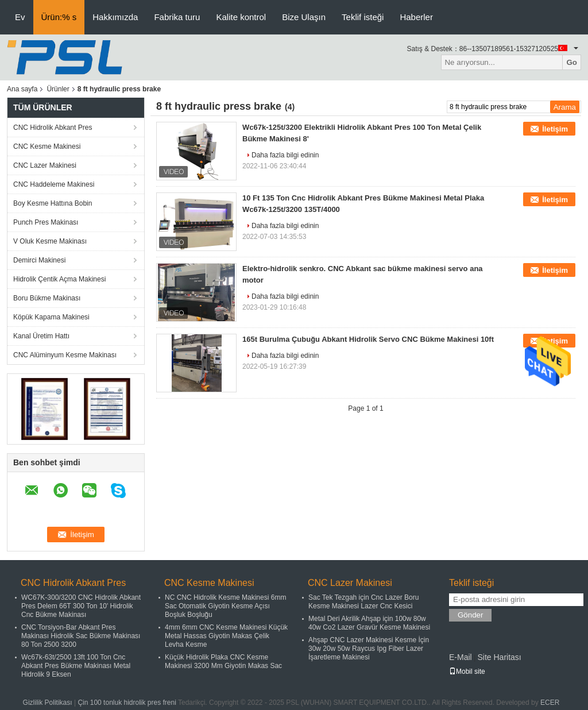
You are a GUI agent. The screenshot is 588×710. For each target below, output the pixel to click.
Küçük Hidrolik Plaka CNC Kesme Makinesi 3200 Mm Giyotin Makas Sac (223, 661)
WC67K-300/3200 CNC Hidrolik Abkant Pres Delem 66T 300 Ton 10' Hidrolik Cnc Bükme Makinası (81, 606)
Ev (20, 17)
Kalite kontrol (241, 17)
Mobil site (467, 672)
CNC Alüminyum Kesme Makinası (65, 355)
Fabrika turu (177, 17)
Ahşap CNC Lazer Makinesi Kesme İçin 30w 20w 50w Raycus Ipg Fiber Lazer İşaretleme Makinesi (369, 649)
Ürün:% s (59, 17)
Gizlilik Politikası (48, 703)
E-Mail (461, 657)
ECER (550, 703)
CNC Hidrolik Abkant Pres (53, 128)
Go (572, 62)
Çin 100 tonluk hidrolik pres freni (127, 703)
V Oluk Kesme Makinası (50, 241)
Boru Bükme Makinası (47, 298)
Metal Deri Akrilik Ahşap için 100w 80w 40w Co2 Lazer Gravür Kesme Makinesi (369, 623)
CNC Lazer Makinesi (45, 165)
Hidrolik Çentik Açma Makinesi (59, 279)
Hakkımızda (115, 17)
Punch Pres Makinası (46, 222)
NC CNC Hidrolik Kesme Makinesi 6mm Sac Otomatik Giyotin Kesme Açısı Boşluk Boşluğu (225, 606)
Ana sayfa (22, 89)
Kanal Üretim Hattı (41, 336)
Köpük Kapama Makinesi (51, 317)
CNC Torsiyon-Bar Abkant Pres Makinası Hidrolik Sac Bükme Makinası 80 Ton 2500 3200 (81, 636)
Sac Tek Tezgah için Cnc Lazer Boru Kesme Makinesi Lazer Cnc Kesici (363, 602)
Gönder (470, 615)
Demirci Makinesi (39, 260)
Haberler (416, 17)
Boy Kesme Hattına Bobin (53, 203)
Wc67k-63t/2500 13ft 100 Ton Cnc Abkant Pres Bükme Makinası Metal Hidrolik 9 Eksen (76, 666)
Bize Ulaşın (304, 17)
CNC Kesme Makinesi (47, 146)
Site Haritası (499, 657)
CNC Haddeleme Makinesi (54, 184)
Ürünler (58, 89)
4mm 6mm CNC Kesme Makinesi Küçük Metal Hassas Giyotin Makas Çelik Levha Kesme (226, 636)
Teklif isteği (363, 17)
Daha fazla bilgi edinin (285, 155)
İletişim (555, 129)
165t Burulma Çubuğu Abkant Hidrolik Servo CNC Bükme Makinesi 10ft (368, 339)
